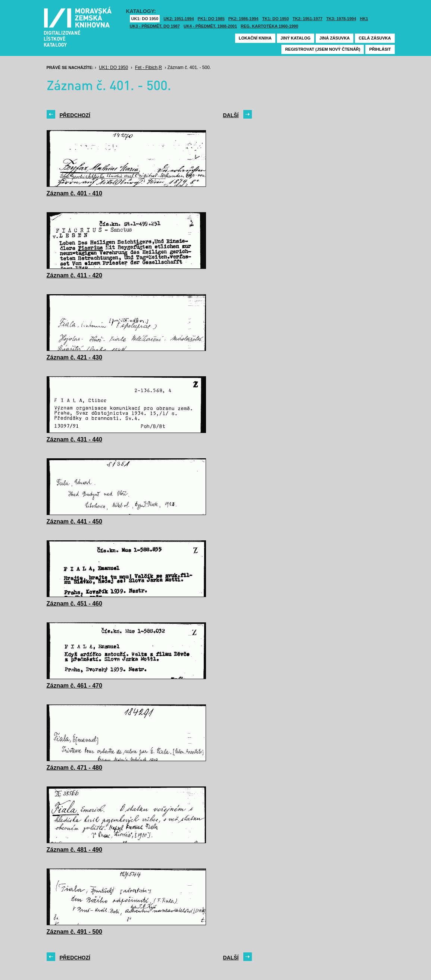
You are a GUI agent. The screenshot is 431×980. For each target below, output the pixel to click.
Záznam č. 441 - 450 (74, 522)
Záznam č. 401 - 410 (74, 193)
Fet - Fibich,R (149, 67)
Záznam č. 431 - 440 (74, 439)
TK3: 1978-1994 (341, 19)
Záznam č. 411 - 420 (74, 275)
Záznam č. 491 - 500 (74, 932)
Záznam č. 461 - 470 (74, 686)
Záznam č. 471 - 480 (74, 768)
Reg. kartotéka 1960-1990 (269, 26)
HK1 (364, 19)
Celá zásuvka (375, 38)
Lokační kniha (255, 38)
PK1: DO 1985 (211, 19)
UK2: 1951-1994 (179, 19)
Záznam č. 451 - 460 (74, 604)
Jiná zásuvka (335, 38)
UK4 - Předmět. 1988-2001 (210, 26)
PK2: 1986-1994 (243, 19)
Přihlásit (380, 49)
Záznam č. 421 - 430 (74, 357)
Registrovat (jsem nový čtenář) (323, 49)
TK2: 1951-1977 (307, 19)
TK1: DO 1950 (276, 19)
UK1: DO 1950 (145, 19)
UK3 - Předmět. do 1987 (155, 26)
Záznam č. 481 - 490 (74, 850)
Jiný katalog (296, 38)
